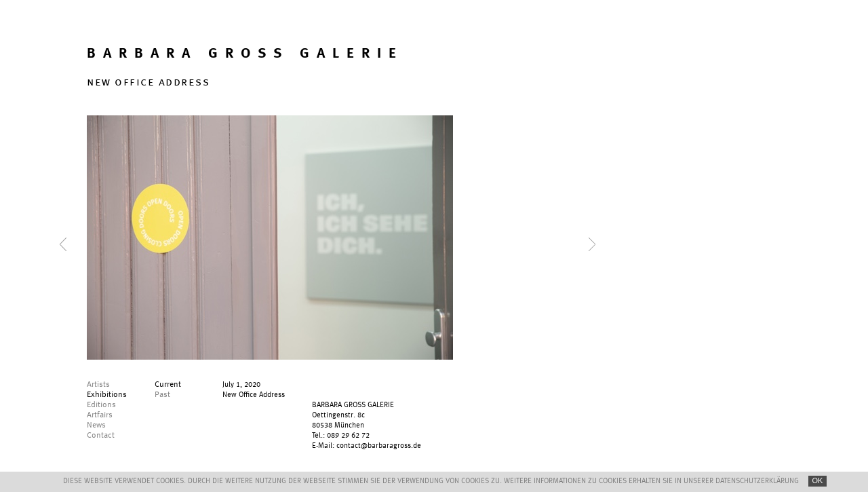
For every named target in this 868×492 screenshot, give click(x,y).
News (96, 425)
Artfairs (100, 415)
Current (168, 385)
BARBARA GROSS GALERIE (245, 54)
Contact (101, 436)
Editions (101, 405)
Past (162, 395)
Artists (98, 385)
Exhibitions (107, 395)
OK (818, 480)
